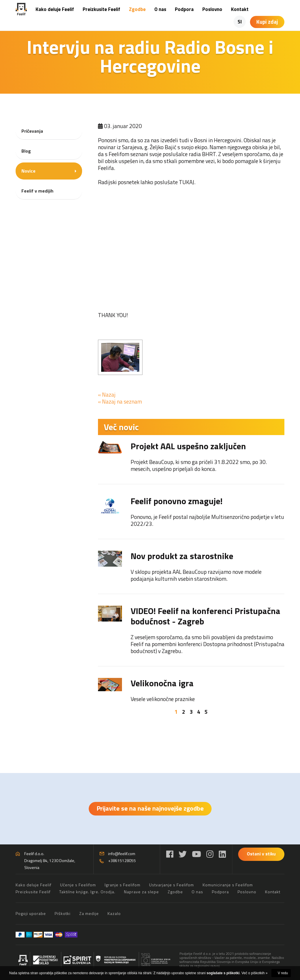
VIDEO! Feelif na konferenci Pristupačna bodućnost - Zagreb (205, 616)
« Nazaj (107, 394)
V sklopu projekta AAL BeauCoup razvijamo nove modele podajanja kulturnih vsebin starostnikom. (196, 575)
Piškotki (63, 913)
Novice (28, 171)
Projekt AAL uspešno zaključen (188, 446)
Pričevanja (32, 131)
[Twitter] (183, 854)
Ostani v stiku (261, 854)
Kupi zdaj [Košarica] (267, 22)
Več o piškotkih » (255, 973)
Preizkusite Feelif (101, 9)
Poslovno (212, 9)
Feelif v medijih (37, 191)
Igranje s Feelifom (123, 885)
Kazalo (114, 913)
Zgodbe (137, 9)
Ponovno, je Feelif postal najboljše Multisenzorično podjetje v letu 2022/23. (207, 520)
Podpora (184, 9)
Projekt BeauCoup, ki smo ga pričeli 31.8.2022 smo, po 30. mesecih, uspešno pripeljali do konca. (199, 465)
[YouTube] (197, 854)
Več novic (121, 427)
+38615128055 (122, 860)
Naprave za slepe (141, 892)
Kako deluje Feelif (55, 9)
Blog (26, 151)
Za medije (89, 913)
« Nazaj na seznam (120, 401)
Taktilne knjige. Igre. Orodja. (87, 892)
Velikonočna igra (162, 683)
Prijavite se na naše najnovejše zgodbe (150, 808)
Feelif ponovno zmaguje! (177, 501)
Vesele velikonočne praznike (163, 699)
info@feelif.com (122, 854)
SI (240, 22)
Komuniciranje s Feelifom (228, 885)
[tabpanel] (191, 572)
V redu (283, 973)
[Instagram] (210, 854)
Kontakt (240, 9)
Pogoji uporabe (31, 913)
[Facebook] (170, 854)
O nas (160, 9)
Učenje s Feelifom (78, 885)
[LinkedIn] (222, 854)
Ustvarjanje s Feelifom (172, 885)
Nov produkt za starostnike (182, 556)
